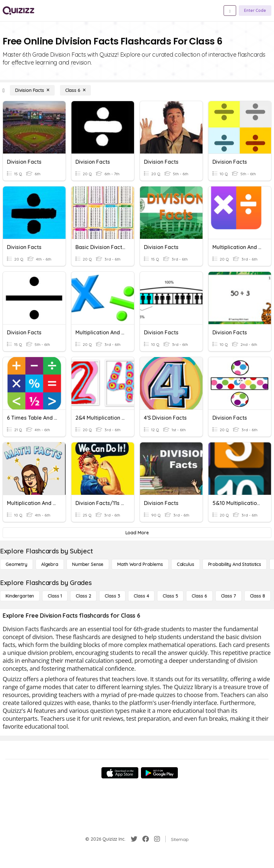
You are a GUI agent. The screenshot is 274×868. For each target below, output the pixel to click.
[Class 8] (258, 596)
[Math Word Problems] (140, 564)
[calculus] (186, 564)
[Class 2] (83, 596)
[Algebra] (50, 564)
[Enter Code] (255, 11)
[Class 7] (229, 596)
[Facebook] (146, 839)
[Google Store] (159, 773)
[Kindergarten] (20, 596)
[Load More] (137, 533)
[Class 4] (141, 596)
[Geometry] (16, 564)
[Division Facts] (32, 90)
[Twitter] (134, 839)
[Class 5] (170, 596)
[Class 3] (112, 596)
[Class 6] (75, 90)
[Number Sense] (88, 564)
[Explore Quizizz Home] (18, 11)
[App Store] (120, 773)
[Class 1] (55, 596)
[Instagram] (157, 839)
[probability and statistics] (235, 564)
